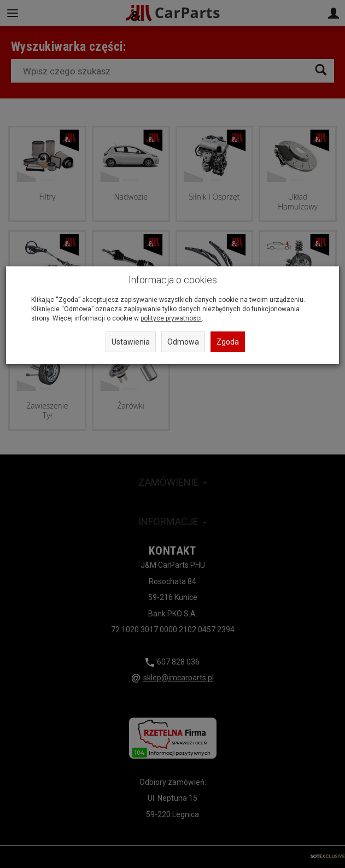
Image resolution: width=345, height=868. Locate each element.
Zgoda (228, 342)
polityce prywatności (171, 318)
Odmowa (183, 342)
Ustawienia (131, 342)
